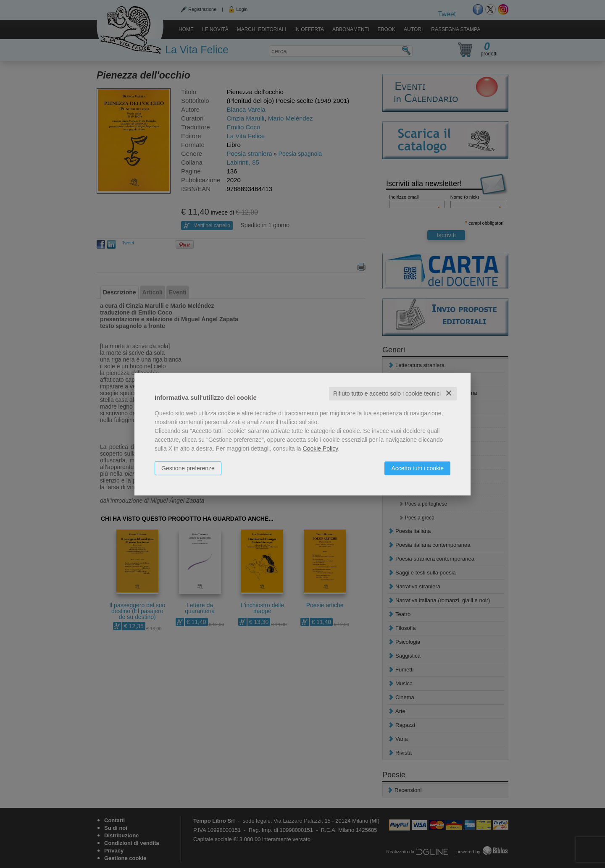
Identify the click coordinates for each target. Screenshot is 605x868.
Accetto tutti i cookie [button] (417, 468)
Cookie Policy (321, 448)
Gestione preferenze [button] (188, 468)
